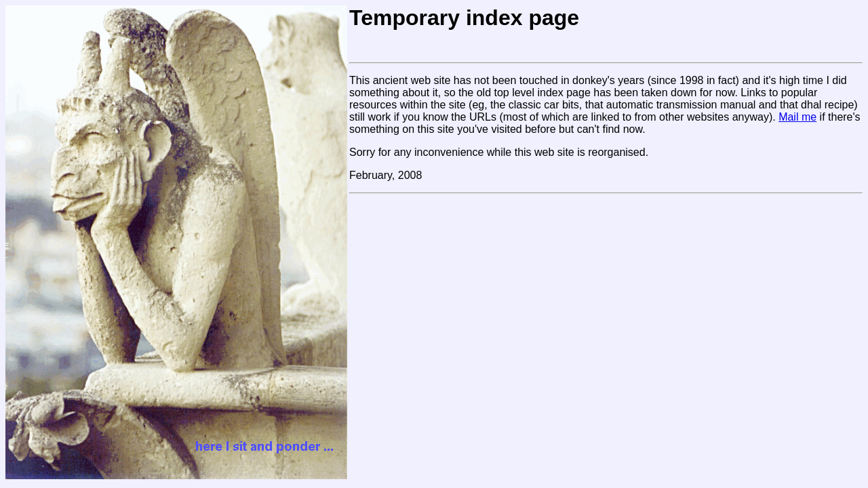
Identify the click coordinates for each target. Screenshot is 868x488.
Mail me (797, 117)
